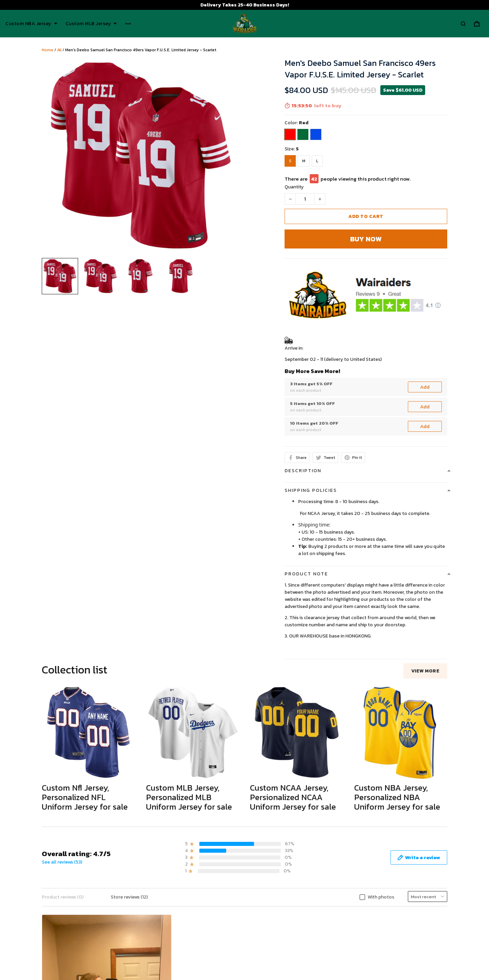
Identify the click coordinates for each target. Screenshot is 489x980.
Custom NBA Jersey (31, 24)
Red (304, 123)
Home (48, 50)
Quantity (294, 187)
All (59, 50)
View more (425, 671)
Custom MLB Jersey (91, 24)
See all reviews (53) (62, 862)
